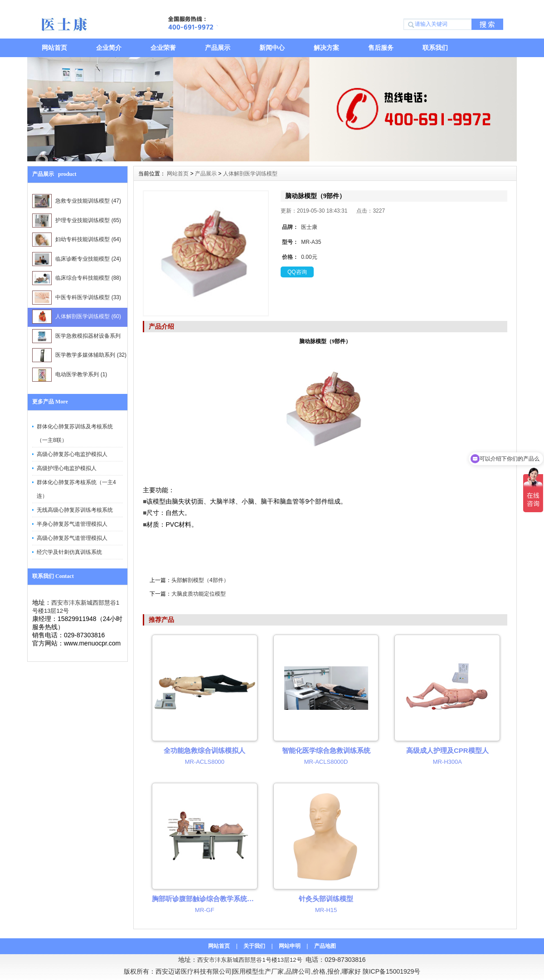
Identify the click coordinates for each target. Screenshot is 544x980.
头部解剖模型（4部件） (200, 580)
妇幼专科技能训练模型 (77, 240)
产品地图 (325, 946)
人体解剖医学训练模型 (77, 317)
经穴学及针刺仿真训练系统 (69, 552)
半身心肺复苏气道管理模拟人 (72, 524)
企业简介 (109, 48)
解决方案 (326, 48)
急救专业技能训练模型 (77, 201)
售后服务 (381, 48)
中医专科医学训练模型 (77, 298)
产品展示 (218, 48)
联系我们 (435, 48)
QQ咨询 (297, 272)
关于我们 (254, 946)
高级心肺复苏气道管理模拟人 (72, 538)
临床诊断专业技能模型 (77, 259)
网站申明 (290, 946)
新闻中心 (272, 48)
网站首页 (54, 48)
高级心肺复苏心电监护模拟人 (72, 454)
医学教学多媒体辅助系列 (79, 355)
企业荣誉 (163, 48)
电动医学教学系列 (70, 375)
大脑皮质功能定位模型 (199, 594)
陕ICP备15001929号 (392, 971)
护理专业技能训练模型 (77, 221)
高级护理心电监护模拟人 (67, 468)
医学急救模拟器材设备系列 (76, 338)
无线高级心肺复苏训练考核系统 (75, 510)
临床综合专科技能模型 (77, 278)
